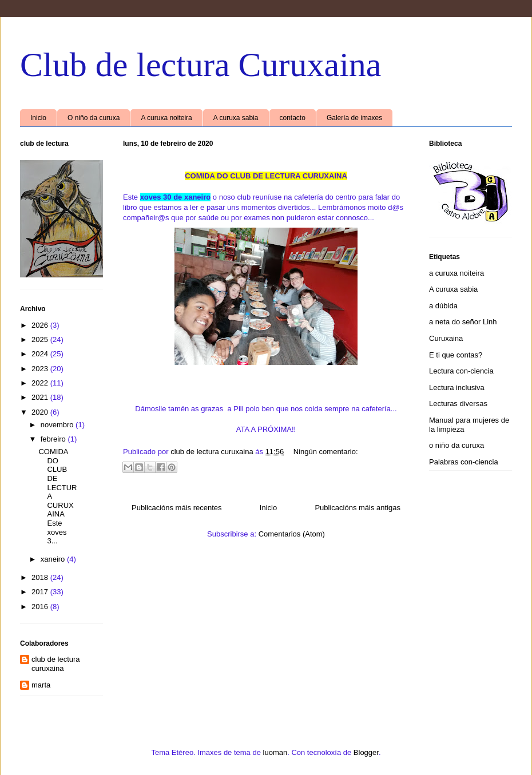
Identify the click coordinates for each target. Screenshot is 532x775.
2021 (41, 397)
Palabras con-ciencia (464, 462)
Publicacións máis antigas (358, 508)
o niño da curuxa (456, 445)
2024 (41, 354)
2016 (41, 607)
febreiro (54, 439)
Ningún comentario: (326, 452)
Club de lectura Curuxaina (201, 65)
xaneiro (54, 559)
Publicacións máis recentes (177, 508)
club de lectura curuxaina (56, 664)
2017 (41, 592)
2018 (41, 577)
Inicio (38, 118)
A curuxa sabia (236, 118)
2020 (41, 412)
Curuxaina (446, 338)
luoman (275, 752)
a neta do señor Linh (463, 322)
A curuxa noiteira (166, 118)
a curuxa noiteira (456, 273)
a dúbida (443, 306)
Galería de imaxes (354, 118)
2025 (41, 339)
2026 (41, 325)
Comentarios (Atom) (292, 534)
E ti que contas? (456, 355)
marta (41, 685)
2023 (41, 369)
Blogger (366, 752)
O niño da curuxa (94, 118)
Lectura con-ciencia (461, 371)
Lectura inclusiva (457, 387)
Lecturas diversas (458, 404)
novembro (58, 425)
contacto (293, 118)
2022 (41, 383)
